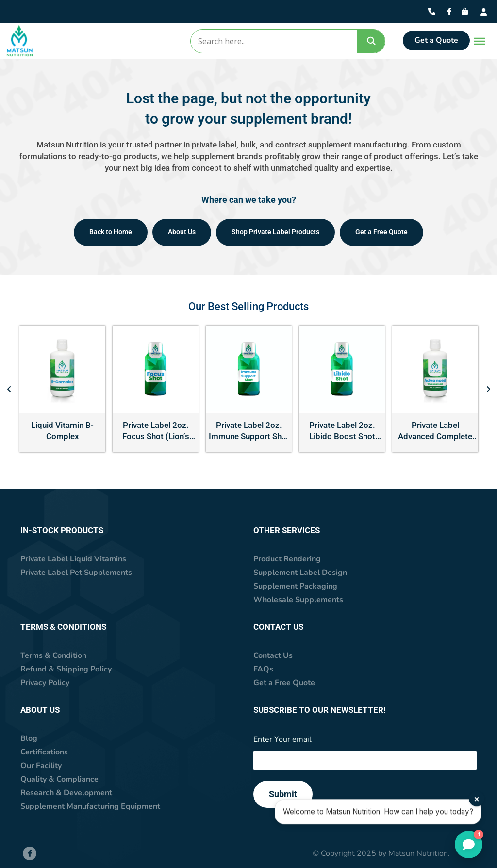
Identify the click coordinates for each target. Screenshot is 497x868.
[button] (9, 389)
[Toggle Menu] (477, 41)
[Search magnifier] (371, 41)
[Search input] (273, 41)
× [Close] (478, 794)
